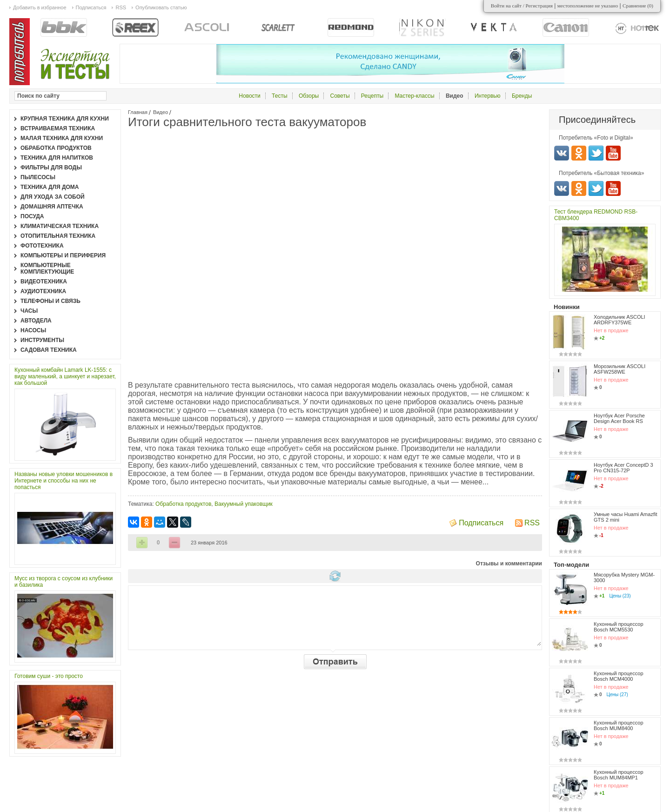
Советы (340, 96)
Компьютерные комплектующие (47, 268)
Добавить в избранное (40, 7)
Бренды (522, 96)
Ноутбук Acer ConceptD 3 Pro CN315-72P (623, 468)
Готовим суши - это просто (49, 676)
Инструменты (42, 340)
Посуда (32, 216)
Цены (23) (620, 596)
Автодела (36, 321)
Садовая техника (49, 350)
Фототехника (42, 246)
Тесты (279, 96)
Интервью (488, 96)
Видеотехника (44, 282)
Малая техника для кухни (62, 138)
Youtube (613, 153)
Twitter (596, 153)
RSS (532, 523)
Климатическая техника (60, 226)
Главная (138, 112)
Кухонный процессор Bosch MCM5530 (619, 627)
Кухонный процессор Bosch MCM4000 (619, 676)
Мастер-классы (414, 96)
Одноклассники (579, 153)
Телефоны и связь (50, 301)
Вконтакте (562, 153)
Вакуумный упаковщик (244, 504)
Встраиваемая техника (58, 128)
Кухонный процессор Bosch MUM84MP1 (619, 775)
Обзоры (309, 96)
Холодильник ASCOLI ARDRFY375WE (620, 320)
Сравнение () (638, 6)
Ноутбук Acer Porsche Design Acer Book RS (619, 418)
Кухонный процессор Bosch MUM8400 (619, 725)
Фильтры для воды (51, 168)
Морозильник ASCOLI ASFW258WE (620, 369)
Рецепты (372, 96)
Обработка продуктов (183, 504)
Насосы (33, 330)
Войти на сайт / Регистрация (522, 6)
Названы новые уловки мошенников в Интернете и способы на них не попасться (64, 481)
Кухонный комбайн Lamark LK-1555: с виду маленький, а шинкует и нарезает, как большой (65, 376)
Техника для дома (50, 187)
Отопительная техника (58, 236)
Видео (161, 112)
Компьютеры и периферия (63, 255)
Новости (249, 96)
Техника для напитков (57, 158)
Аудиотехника (43, 291)
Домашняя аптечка (52, 207)
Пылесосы (38, 177)
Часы (29, 311)
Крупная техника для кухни (65, 119)
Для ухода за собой (53, 197)
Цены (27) (617, 695)
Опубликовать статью (161, 7)
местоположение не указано (588, 6)
